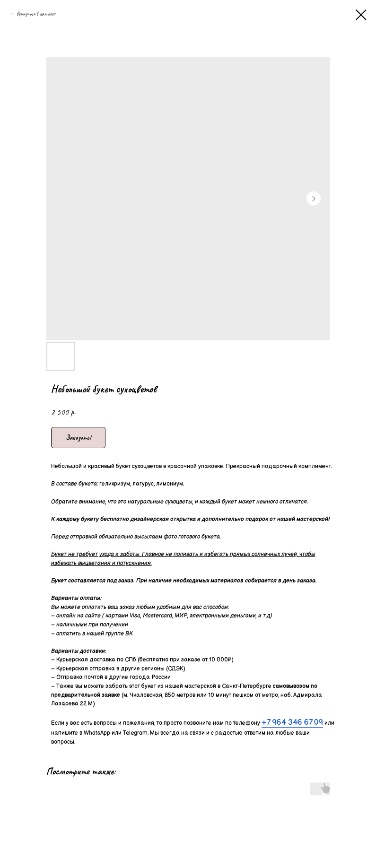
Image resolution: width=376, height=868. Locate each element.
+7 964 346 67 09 (292, 723)
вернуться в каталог (36, 14)
